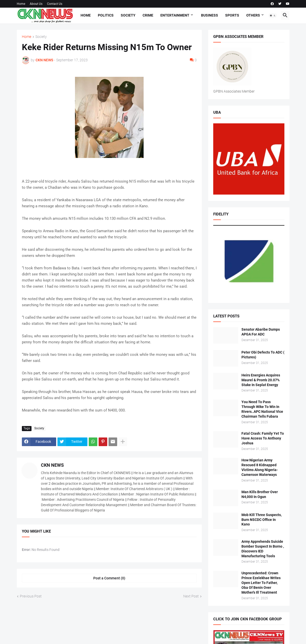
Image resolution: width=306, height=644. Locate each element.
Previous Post (31, 596)
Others (253, 15)
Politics (106, 15)
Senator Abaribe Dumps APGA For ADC (261, 332)
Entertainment (175, 15)
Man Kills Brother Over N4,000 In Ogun (260, 494)
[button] (273, 16)
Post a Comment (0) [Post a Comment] (109, 578)
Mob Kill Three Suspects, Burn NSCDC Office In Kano (262, 520)
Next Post (191, 596)
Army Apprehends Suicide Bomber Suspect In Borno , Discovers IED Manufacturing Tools (263, 549)
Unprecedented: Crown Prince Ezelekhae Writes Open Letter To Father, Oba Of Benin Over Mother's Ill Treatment (261, 583)
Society (128, 15)
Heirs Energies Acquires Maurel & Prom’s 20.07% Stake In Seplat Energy (261, 380)
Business (210, 15)
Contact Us (55, 4)
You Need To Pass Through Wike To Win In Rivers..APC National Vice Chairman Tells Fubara (262, 409)
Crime (148, 15)
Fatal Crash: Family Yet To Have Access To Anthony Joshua (263, 438)
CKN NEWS (52, 465)
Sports (232, 15)
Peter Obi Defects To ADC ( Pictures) (263, 355)
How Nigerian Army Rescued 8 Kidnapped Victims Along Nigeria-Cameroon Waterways (260, 467)
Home (21, 4)
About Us (36, 4)
